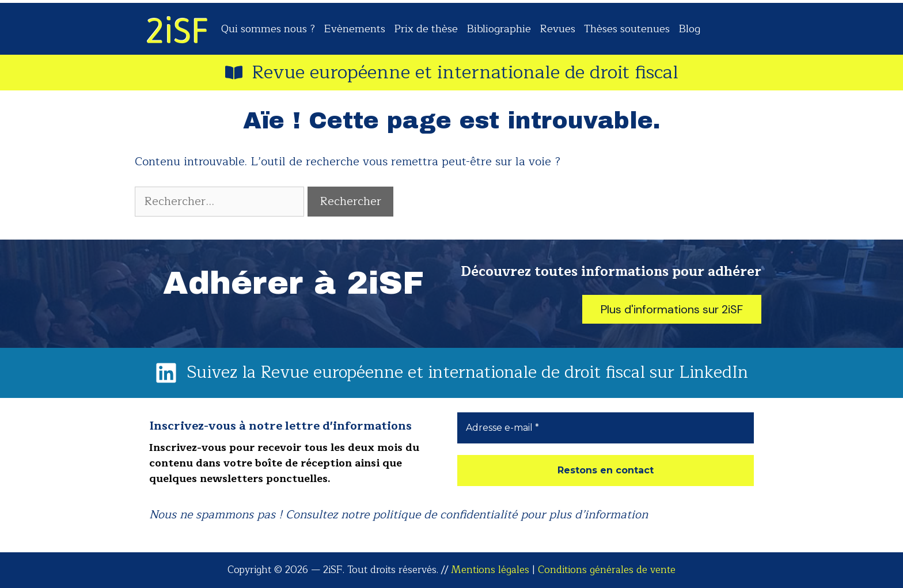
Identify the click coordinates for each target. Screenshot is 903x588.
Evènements (354, 29)
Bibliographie (499, 29)
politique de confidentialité (445, 515)
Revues (557, 29)
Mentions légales (490, 570)
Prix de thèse (426, 29)
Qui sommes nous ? (268, 29)
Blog (689, 29)
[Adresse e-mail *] (606, 428)
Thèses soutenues (627, 29)
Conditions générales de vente (607, 570)
